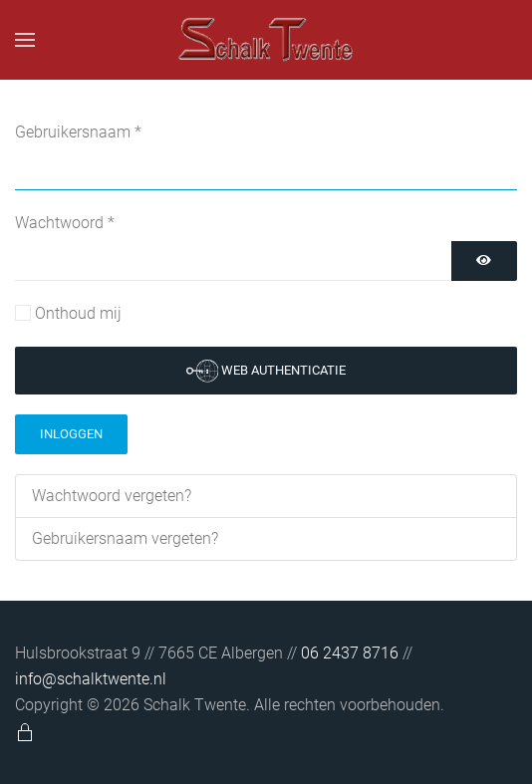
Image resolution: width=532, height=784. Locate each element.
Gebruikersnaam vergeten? (125, 538)
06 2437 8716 (352, 653)
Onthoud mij (78, 313)
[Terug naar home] (266, 40)
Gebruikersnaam (78, 132)
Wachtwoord (65, 223)
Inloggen (71, 434)
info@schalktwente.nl (91, 679)
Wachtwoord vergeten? (112, 496)
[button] (25, 40)
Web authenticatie (266, 371)
